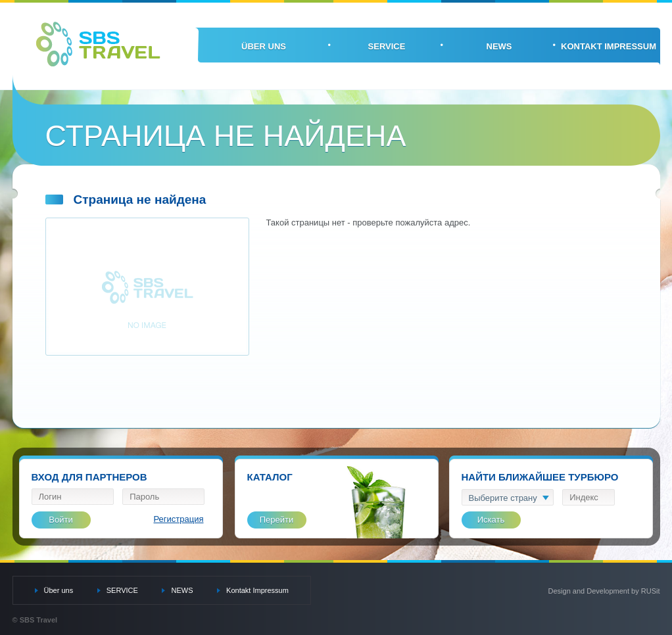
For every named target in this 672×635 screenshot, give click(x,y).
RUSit (651, 591)
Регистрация (179, 519)
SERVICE (387, 46)
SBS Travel (98, 44)
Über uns (264, 46)
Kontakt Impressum (609, 46)
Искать (491, 520)
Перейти (277, 520)
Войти (60, 520)
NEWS (499, 46)
